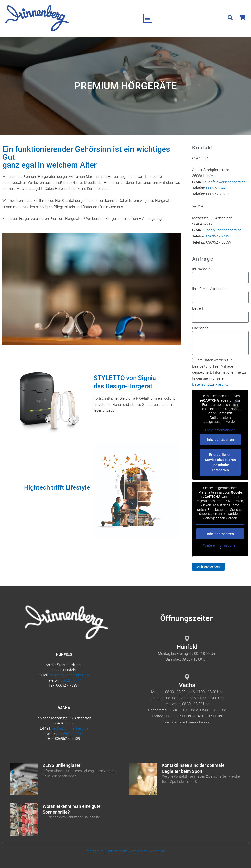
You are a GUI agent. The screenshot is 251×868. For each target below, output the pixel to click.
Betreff (198, 308)
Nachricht (200, 328)
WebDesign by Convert (148, 851)
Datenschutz (117, 851)
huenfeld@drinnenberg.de (225, 182)
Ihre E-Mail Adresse (208, 289)
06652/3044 (216, 188)
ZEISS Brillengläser (62, 765)
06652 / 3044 (71, 680)
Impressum (94, 851)
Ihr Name (200, 269)
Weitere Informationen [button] (220, 545)
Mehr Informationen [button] (220, 430)
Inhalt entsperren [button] (220, 440)
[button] (148, 18)
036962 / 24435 (219, 236)
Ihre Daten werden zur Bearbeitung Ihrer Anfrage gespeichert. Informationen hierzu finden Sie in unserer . (219, 372)
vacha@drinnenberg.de (223, 230)
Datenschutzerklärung (210, 384)
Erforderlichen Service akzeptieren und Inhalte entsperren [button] (220, 462)
